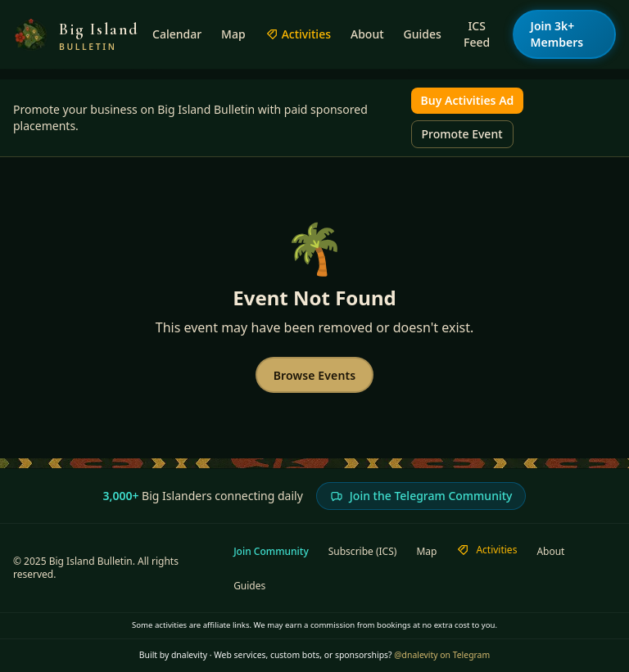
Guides (423, 34)
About (367, 34)
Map (233, 34)
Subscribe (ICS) (363, 552)
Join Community (271, 552)
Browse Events (315, 375)
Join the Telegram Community (421, 496)
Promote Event (462, 134)
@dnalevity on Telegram (442, 655)
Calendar (177, 34)
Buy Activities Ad (468, 100)
